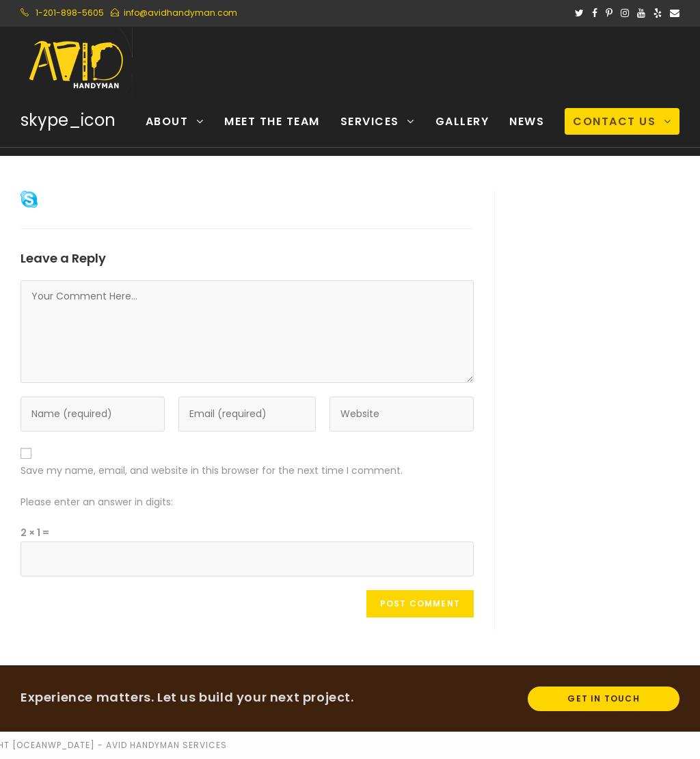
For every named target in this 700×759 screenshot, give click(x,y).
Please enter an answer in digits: (97, 502)
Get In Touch (603, 698)
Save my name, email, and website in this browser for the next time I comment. (212, 470)
